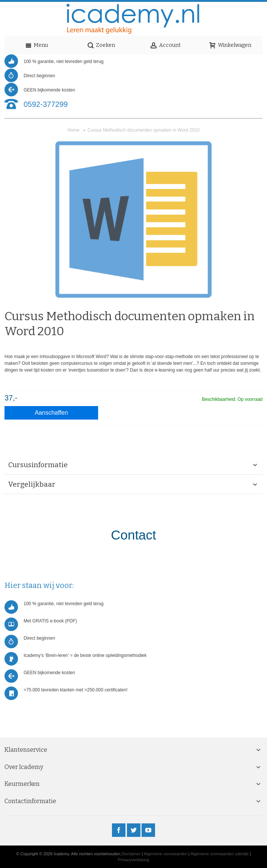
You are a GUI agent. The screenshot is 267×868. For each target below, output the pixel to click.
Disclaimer (131, 854)
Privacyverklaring (134, 860)
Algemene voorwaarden (166, 854)
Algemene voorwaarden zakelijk (219, 854)
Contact (133, 535)
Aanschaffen (51, 413)
